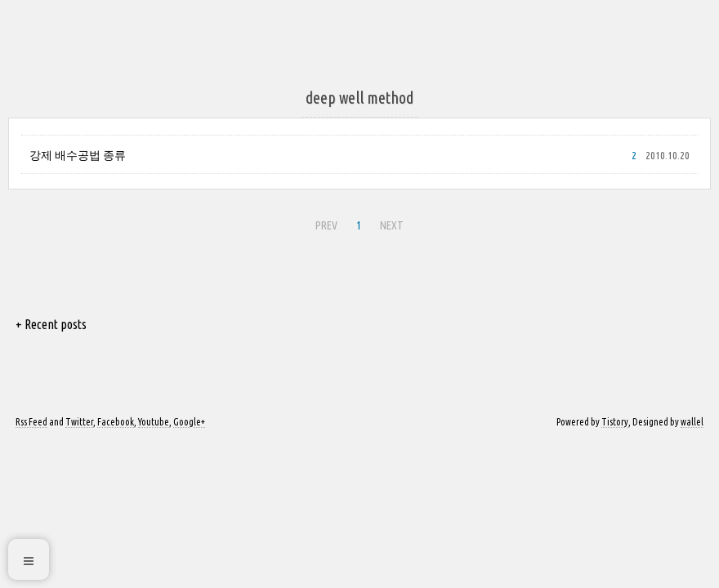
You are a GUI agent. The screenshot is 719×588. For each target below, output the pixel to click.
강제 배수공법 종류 (78, 155)
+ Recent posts (51, 324)
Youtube (154, 422)
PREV (326, 225)
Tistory (615, 422)
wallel (692, 422)
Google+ (189, 422)
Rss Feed (31, 422)
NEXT (392, 225)
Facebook (116, 422)
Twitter (79, 422)
